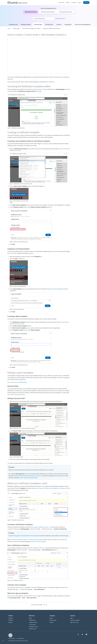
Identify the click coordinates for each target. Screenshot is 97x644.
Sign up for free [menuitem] (74, 622)
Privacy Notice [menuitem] (12, 638)
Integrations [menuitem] (32, 620)
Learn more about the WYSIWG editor (17, 382)
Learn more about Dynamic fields (16, 395)
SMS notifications (50, 77)
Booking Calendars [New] (48, 12)
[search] (43, 19)
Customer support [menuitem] (75, 620)
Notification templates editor (34, 89)
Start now (86, 3)
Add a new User (34, 596)
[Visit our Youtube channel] (87, 634)
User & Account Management (83, 25)
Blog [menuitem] (30, 618)
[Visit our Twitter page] (82, 634)
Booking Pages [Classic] (66, 12)
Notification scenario (52, 289)
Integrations (68, 25)
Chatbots (59, 25)
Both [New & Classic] (31, 12)
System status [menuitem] (33, 629)
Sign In (80, 3)
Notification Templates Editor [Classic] (51, 28)
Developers (74, 3)
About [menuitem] (51, 618)
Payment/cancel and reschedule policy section (29, 476)
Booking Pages (38, 25)
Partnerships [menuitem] (53, 620)
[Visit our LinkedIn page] (84, 634)
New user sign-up (12, 596)
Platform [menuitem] (11, 620)
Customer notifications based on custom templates (24, 540)
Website (68, 3)
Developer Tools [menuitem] (33, 627)
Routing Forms (49, 25)
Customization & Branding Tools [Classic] (31, 28)
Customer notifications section (46, 488)
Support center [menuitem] (33, 622)
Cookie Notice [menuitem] (21, 638)
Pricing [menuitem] (10, 622)
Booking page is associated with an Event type (24, 536)
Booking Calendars (26, 25)
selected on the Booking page (38, 541)
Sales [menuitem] (71, 618)
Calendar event (21, 587)
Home (9, 28)
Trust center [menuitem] (32, 624)
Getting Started (13, 25)
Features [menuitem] (11, 618)
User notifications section (63, 488)
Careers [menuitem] (52, 622)
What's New (61, 3)
